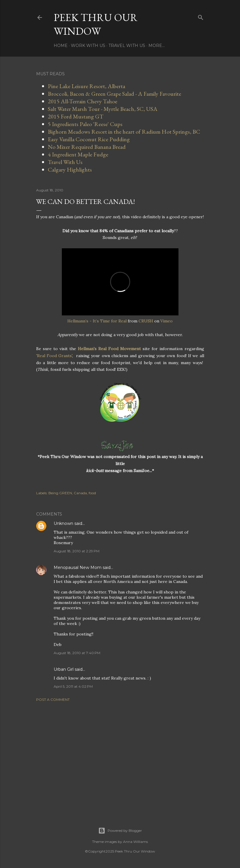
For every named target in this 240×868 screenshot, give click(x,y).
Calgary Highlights (70, 170)
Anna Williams (135, 842)
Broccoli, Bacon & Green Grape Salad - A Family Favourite (114, 94)
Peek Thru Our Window (96, 24)
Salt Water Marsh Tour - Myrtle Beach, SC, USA (103, 109)
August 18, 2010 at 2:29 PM (77, 551)
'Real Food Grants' (54, 356)
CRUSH (146, 321)
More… (157, 46)
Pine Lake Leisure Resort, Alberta (86, 86)
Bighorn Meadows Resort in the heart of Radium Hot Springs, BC (124, 132)
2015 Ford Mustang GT (76, 116)
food (92, 493)
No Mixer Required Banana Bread (87, 147)
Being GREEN (60, 493)
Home (61, 46)
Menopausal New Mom (78, 567)
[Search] (201, 16)
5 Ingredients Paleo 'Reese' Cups (85, 124)
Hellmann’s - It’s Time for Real (97, 321)
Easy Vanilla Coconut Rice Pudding (89, 139)
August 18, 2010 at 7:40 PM (77, 653)
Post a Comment (53, 700)
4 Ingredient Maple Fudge (78, 154)
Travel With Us (127, 46)
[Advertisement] (120, 757)
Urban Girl (64, 669)
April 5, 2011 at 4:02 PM (73, 686)
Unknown (63, 523)
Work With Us (88, 46)
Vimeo (167, 321)
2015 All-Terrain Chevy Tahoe (83, 101)
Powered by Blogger (120, 831)
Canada (80, 493)
